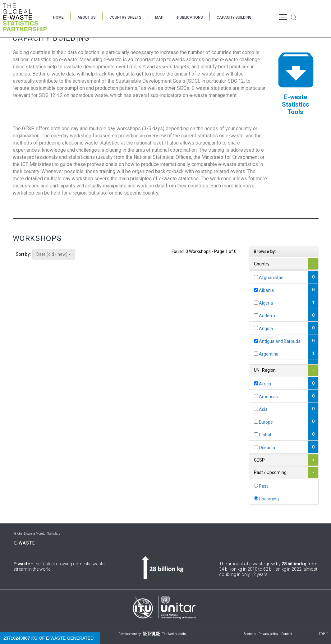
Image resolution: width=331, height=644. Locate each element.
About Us (87, 17)
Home (58, 17)
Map (159, 17)
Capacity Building (234, 17)
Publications (190, 17)
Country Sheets (125, 17)
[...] (256, 277)
